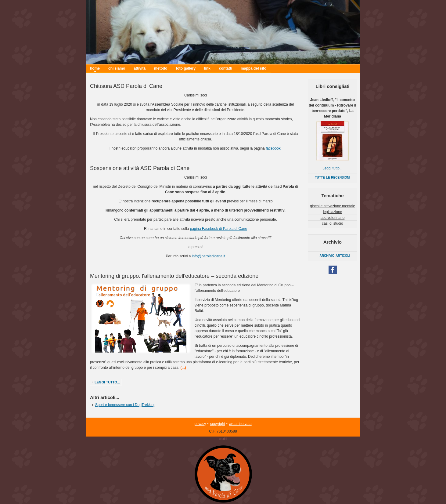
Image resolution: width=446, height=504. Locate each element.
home (95, 68)
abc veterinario (333, 218)
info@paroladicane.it (209, 256)
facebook (273, 148)
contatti (226, 68)
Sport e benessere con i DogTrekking (125, 405)
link (207, 68)
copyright (218, 424)
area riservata (240, 424)
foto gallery (186, 68)
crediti (223, 439)
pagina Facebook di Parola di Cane (219, 229)
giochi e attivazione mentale (333, 206)
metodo (161, 68)
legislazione (333, 212)
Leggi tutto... (107, 382)
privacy (200, 424)
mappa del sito (254, 68)
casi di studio (332, 223)
